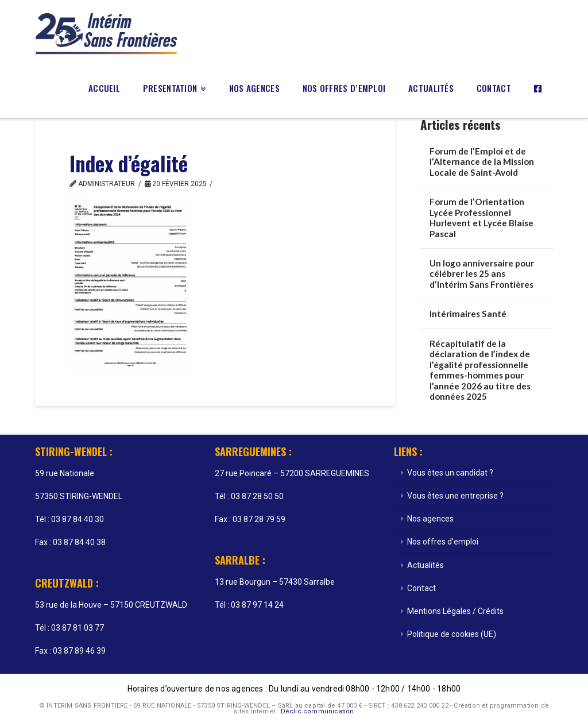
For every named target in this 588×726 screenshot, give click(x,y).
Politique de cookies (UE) (452, 634)
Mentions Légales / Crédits (455, 611)
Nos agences (430, 519)
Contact (421, 588)
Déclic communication (318, 711)
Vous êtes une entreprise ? (455, 496)
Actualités (425, 565)
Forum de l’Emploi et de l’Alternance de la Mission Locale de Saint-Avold (482, 162)
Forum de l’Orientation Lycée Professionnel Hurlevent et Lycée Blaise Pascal (481, 218)
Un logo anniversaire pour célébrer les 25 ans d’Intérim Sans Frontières (482, 274)
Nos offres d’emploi (443, 542)
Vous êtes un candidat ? (450, 473)
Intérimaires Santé (468, 314)
